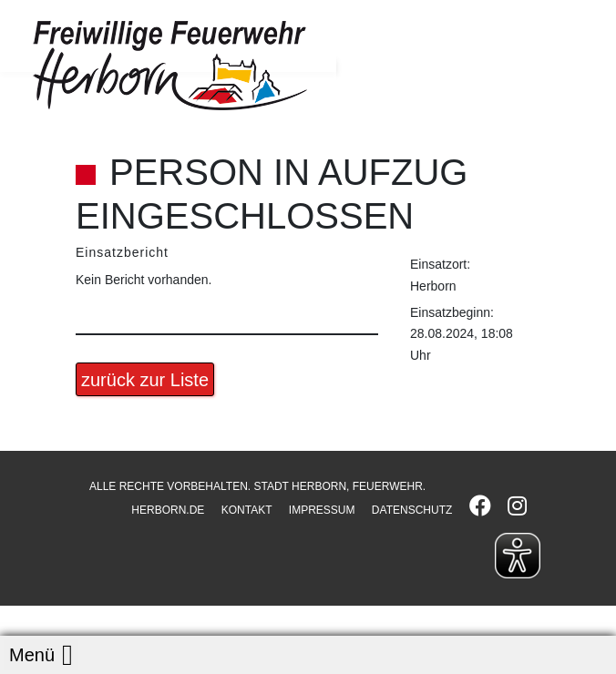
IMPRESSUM (322, 510)
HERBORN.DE (168, 510)
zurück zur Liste (145, 380)
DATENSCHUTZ (412, 510)
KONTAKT (247, 510)
